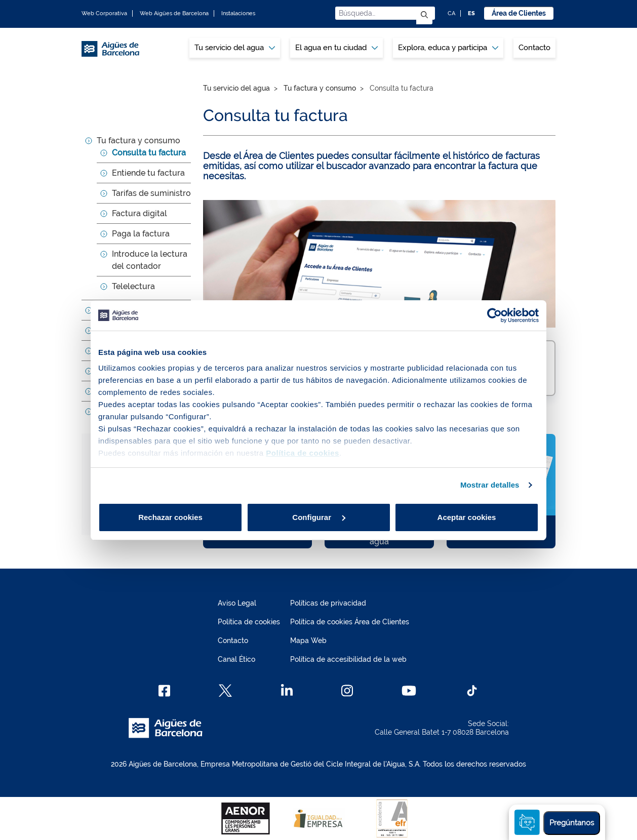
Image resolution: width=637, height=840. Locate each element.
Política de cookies (249, 622)
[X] (225, 691)
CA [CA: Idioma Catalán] (451, 13)
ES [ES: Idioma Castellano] (471, 13)
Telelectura (133, 286)
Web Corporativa (104, 13)
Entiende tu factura (148, 173)
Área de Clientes (519, 13)
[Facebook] (164, 691)
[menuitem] (235, 48)
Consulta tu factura (149, 153)
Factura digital (140, 213)
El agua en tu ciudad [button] (336, 48)
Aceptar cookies (467, 517)
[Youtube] (409, 691)
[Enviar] (424, 15)
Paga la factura (141, 234)
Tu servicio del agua (236, 88)
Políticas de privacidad (328, 603)
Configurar (319, 517)
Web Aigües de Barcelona (174, 13)
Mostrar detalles (490, 485)
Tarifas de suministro (151, 193)
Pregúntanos (572, 823)
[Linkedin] (287, 691)
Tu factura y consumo (138, 141)
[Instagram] (347, 691)
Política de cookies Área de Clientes (350, 622)
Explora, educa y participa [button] (448, 48)
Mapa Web (308, 641)
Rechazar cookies (170, 517)
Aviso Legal (237, 603)
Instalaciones (238, 13)
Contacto (534, 48)
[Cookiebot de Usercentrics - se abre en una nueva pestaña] (494, 315)
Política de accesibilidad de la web (348, 659)
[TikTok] (472, 691)
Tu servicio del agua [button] (235, 48)
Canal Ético (236, 659)
